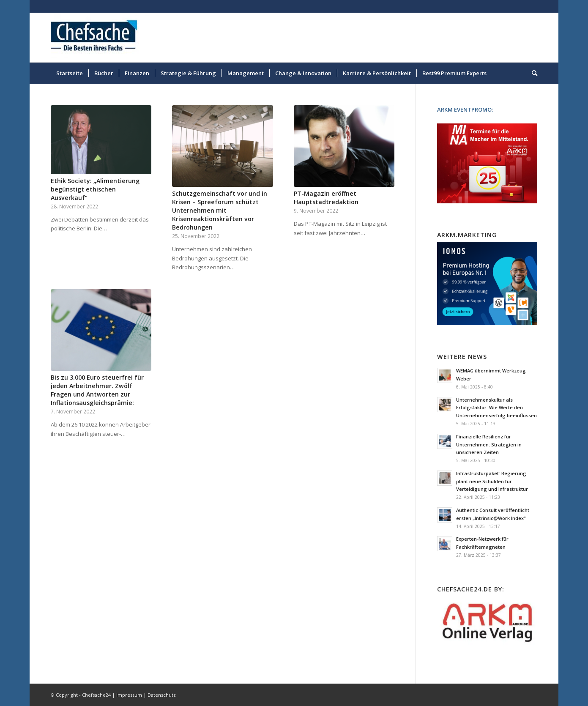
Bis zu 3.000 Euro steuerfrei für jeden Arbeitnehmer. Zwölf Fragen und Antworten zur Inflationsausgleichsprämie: (97, 390)
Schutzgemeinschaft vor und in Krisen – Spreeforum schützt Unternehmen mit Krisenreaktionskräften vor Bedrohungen (220, 210)
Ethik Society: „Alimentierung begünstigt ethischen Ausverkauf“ (95, 189)
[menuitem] (70, 73)
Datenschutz (162, 695)
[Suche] (532, 73)
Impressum (129, 695)
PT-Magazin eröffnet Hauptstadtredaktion (326, 198)
